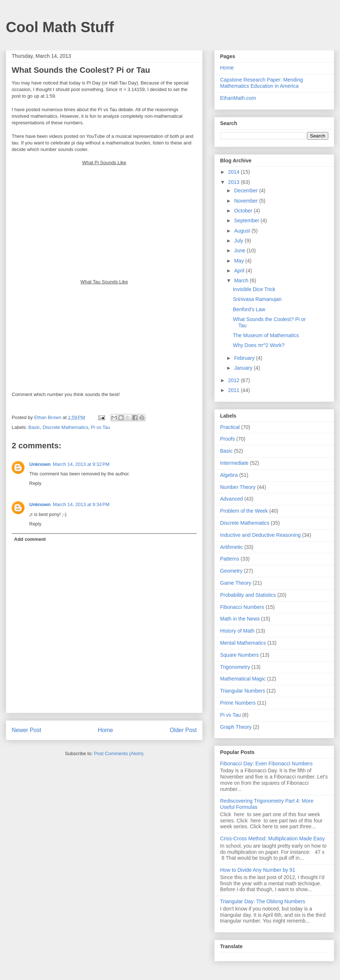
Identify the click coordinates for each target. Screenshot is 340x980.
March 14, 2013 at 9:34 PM (81, 504)
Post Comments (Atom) (119, 753)
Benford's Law (249, 309)
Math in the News (240, 619)
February (245, 358)
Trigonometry (235, 667)
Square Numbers (239, 655)
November (246, 201)
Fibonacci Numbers (242, 607)
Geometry (231, 571)
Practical (230, 427)
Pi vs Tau (101, 427)
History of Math (237, 631)
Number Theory (238, 487)
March (242, 280)
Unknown (40, 464)
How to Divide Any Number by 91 (258, 870)
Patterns (230, 559)
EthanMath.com (238, 98)
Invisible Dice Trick (254, 289)
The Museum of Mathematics (266, 335)
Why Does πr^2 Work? (259, 345)
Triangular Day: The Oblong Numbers (263, 901)
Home (106, 730)
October (244, 211)
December (246, 191)
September (247, 220)
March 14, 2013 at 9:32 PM (81, 464)
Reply (35, 483)
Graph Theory (236, 727)
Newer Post (27, 730)
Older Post (183, 730)
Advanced (231, 499)
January (244, 368)
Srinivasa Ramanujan (257, 299)
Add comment (30, 539)
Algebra (229, 475)
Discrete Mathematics (66, 427)
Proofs (227, 439)
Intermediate (234, 463)
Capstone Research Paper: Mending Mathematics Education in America (261, 83)
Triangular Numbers (243, 691)
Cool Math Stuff (60, 27)
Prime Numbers (238, 703)
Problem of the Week (244, 511)
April (240, 271)
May (239, 261)
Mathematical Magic (243, 679)
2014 (235, 172)
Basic (34, 427)
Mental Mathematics (243, 643)
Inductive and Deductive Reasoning (260, 535)
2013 (235, 182)
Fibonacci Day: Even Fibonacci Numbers (266, 764)
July (239, 241)
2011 (235, 390)
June (240, 250)
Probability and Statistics (248, 595)
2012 (235, 380)
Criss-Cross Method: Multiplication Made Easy (272, 838)
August (243, 231)
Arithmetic (231, 547)
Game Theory (236, 583)
